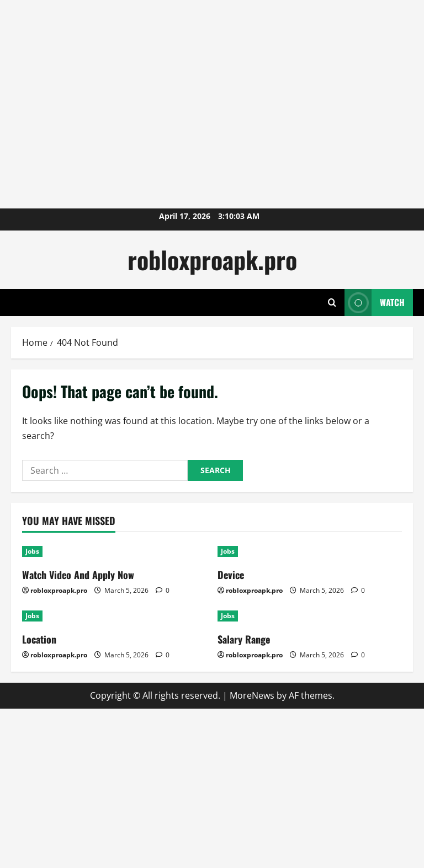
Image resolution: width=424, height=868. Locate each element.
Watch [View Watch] (375, 302)
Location (39, 639)
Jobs (32, 551)
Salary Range (244, 639)
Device (231, 575)
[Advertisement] (201, 25)
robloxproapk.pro (212, 259)
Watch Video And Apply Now (78, 575)
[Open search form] (332, 302)
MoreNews (252, 695)
